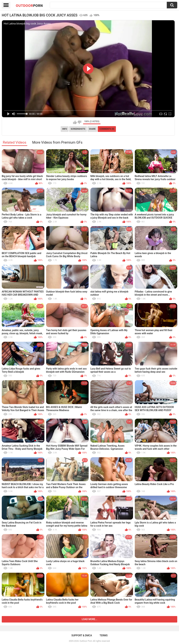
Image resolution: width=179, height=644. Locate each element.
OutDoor (29, 5)
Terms (104, 635)
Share (92, 129)
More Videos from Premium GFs (57, 142)
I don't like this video (79, 122)
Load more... (90, 619)
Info (65, 129)
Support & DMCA (82, 635)
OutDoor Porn (86, 641)
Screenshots (78, 129)
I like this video (75, 122)
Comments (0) (107, 129)
